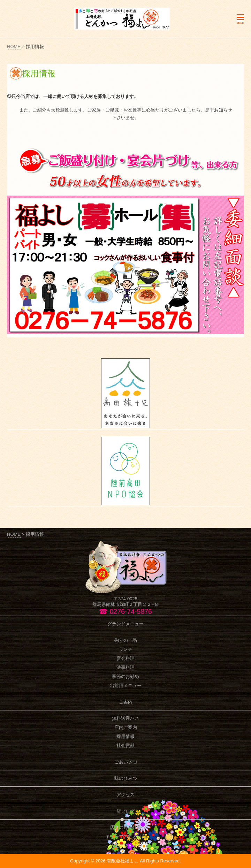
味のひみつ (126, 778)
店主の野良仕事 (126, 827)
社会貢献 (125, 745)
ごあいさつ (126, 762)
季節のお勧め (125, 676)
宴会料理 (125, 658)
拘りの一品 (126, 640)
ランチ (126, 649)
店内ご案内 (126, 727)
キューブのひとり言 (126, 836)
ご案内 (126, 702)
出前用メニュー (126, 686)
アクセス (125, 795)
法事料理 (125, 667)
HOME (14, 47)
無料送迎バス (125, 718)
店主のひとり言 (126, 846)
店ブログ (125, 811)
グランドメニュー (125, 624)
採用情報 (125, 736)
